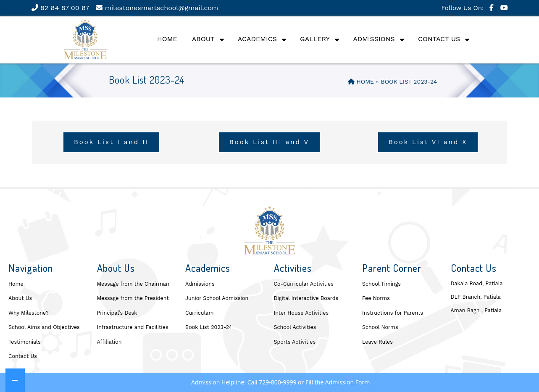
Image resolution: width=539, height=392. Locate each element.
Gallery (315, 39)
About (203, 39)
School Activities (295, 327)
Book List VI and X (428, 142)
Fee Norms (376, 298)
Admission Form (348, 382)
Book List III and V (269, 142)
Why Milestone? (29, 313)
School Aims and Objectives (44, 327)
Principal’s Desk (117, 313)
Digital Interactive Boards (306, 298)
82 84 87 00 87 (60, 8)
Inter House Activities (301, 313)
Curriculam (199, 313)
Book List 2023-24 (209, 327)
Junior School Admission (217, 298)
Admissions (374, 39)
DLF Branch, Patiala (476, 297)
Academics (257, 39)
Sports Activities (295, 342)
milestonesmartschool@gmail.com (157, 8)
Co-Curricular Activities (304, 284)
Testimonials (25, 342)
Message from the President (133, 298)
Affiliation (109, 342)
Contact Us (439, 39)
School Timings (381, 284)
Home (167, 39)
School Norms (380, 327)
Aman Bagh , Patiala (476, 310)
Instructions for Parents (393, 313)
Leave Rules (377, 342)
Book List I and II (111, 142)
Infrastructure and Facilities (133, 327)
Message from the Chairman (133, 284)
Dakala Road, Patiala (477, 283)
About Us (20, 298)
